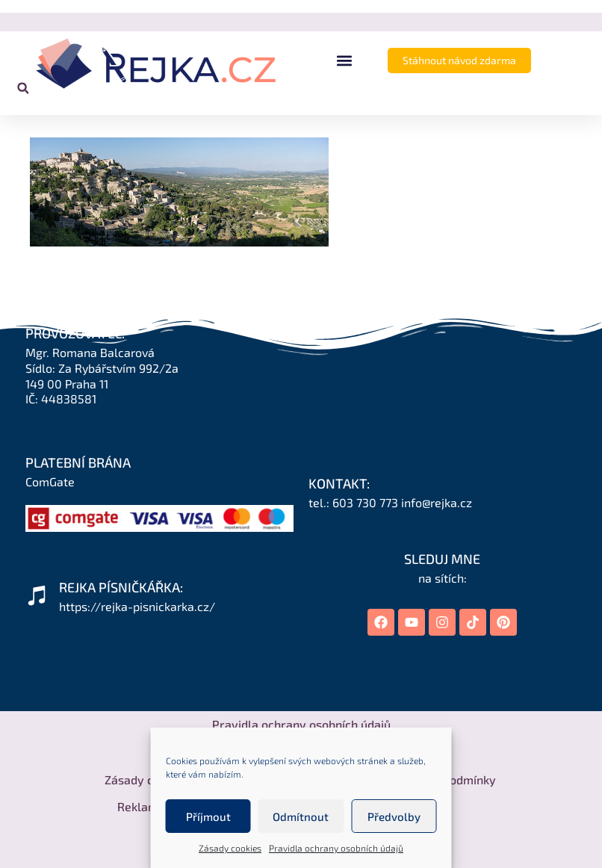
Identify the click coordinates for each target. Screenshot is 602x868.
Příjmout (208, 816)
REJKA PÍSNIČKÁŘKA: (121, 587)
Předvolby (394, 816)
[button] (344, 61)
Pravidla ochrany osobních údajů (336, 848)
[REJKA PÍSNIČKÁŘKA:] (37, 595)
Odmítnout (301, 816)
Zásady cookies (230, 848)
